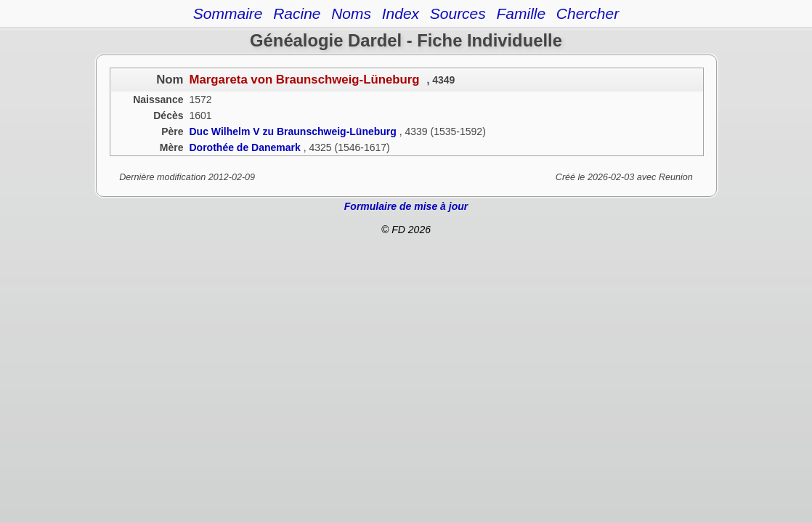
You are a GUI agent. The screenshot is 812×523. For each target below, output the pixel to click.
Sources (458, 13)
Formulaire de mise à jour (406, 206)
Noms (351, 13)
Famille (521, 13)
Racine (297, 13)
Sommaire (228, 13)
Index (401, 13)
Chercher (588, 13)
